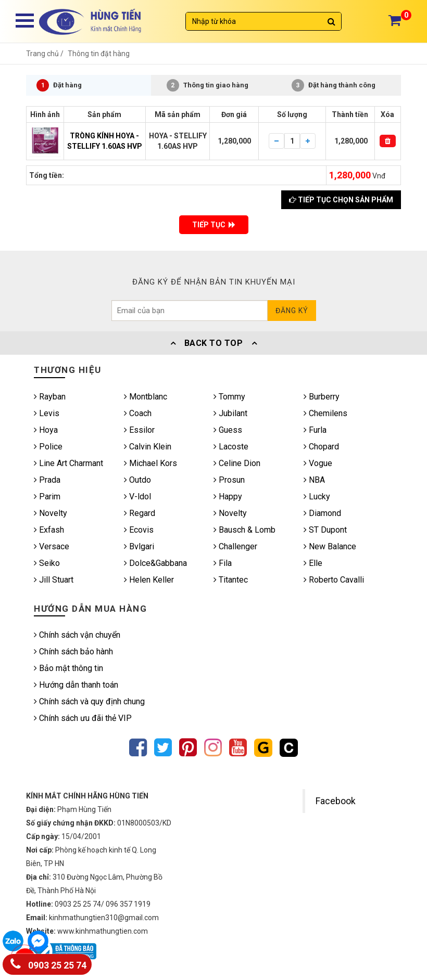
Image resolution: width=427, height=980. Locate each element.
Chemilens (325, 413)
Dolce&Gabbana (155, 563)
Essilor (139, 430)
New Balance (330, 546)
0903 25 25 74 (48, 963)
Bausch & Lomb (244, 530)
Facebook (336, 801)
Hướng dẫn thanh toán (76, 685)
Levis (47, 413)
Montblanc (146, 397)
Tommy (229, 397)
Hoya (46, 430)
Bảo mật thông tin (68, 668)
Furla (315, 430)
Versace (52, 546)
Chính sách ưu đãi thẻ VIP (83, 718)
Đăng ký (292, 311)
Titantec (231, 580)
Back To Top (213, 343)
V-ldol (137, 497)
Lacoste (231, 447)
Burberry (322, 397)
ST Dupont (325, 530)
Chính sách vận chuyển (77, 635)
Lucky (317, 497)
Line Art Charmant (68, 463)
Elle (313, 563)
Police (48, 447)
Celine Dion (237, 463)
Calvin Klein (148, 447)
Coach (138, 413)
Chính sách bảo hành (73, 652)
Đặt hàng (59, 85)
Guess (228, 430)
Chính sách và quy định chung (89, 701)
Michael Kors (150, 463)
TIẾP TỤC (214, 225)
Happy (228, 497)
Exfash (49, 530)
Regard (140, 513)
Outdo (137, 480)
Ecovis (139, 530)
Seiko (47, 563)
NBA (314, 480)
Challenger (235, 546)
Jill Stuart (54, 580)
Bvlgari (139, 546)
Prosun (229, 480)
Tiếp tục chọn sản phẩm (341, 200)
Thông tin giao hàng (208, 85)
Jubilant (230, 413)
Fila (223, 563)
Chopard (321, 447)
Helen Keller (149, 580)
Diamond (322, 513)
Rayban (50, 397)
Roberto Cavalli (334, 580)
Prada (47, 480)
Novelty (51, 513)
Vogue (318, 463)
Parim (47, 497)
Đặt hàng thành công (334, 85)
